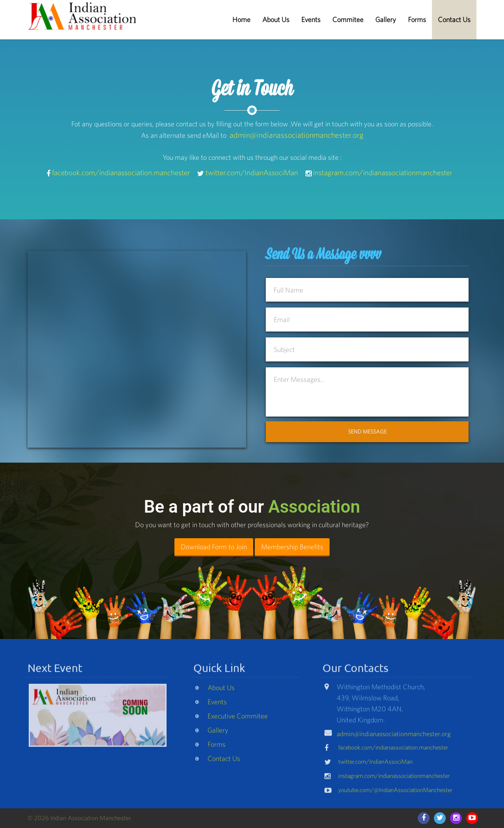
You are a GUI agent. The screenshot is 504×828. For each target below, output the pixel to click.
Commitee (348, 19)
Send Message (367, 432)
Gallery (386, 19)
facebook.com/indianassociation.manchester (121, 172)
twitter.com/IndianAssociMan (252, 172)
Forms (417, 19)
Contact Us (454, 19)
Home (241, 19)
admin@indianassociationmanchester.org (296, 135)
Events (311, 19)
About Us (276, 19)
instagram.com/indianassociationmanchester (383, 172)
